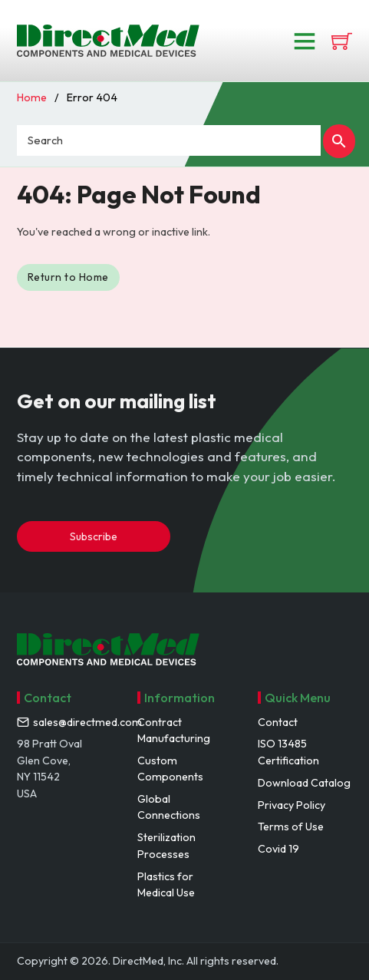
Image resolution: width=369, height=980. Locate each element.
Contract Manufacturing (174, 730)
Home (32, 97)
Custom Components (170, 769)
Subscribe (93, 536)
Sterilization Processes (166, 845)
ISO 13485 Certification (288, 752)
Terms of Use (291, 827)
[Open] (305, 41)
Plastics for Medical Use (166, 884)
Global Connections (169, 807)
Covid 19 (278, 849)
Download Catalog (304, 783)
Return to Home (69, 277)
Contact (278, 722)
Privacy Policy (292, 805)
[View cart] (342, 41)
